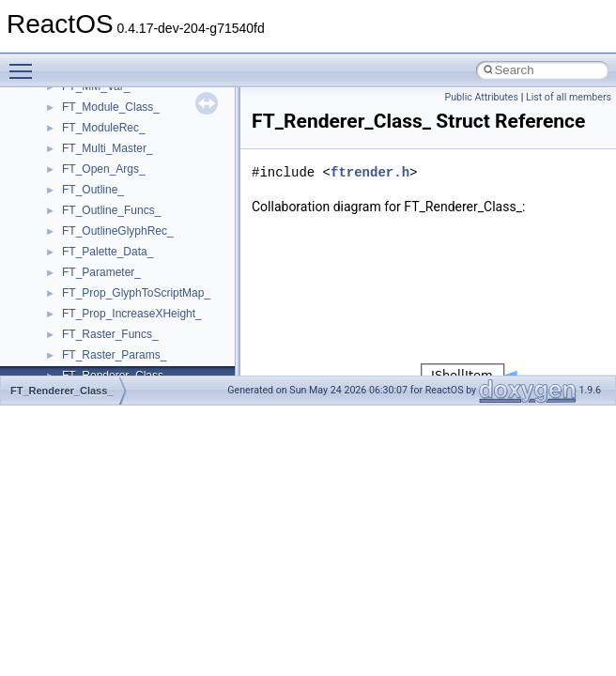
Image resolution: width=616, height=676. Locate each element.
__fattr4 (81, 142)
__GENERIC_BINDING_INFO (137, 266)
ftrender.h (370, 172)
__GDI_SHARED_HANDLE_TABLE (152, 245)
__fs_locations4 (101, 224)
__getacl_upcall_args (115, 286)
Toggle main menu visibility (25, 63)
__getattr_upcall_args (116, 307)
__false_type (94, 121)
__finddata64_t (99, 162)
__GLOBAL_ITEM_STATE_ (131, 369)
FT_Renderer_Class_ (62, 391)
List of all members (569, 97)
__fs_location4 (98, 183)
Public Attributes (481, 97)
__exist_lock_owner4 (115, 100)
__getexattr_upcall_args (122, 328)
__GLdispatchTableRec (120, 348)
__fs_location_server (114, 204)
